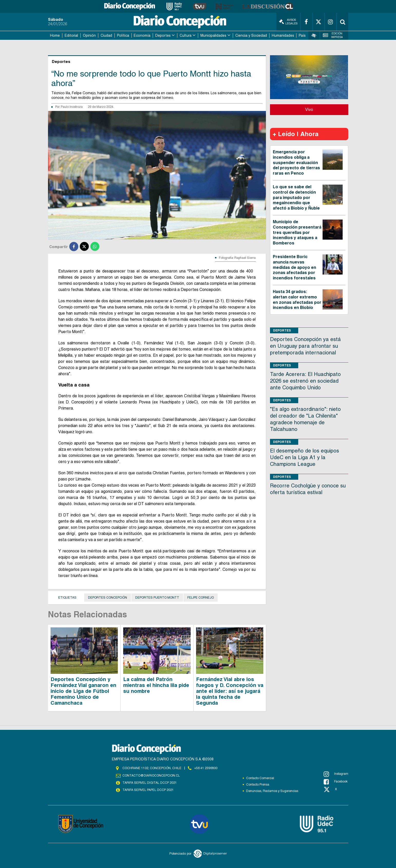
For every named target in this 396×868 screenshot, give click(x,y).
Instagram (336, 774)
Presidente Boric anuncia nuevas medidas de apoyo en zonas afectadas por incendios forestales (294, 267)
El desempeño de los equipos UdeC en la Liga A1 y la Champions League (305, 457)
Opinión (89, 35)
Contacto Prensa (258, 785)
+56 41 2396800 (206, 768)
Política (123, 35)
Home (55, 35)
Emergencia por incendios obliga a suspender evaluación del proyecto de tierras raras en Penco (296, 163)
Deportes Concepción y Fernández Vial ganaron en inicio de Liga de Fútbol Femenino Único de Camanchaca (83, 691)
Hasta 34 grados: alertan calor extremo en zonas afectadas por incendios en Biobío (297, 300)
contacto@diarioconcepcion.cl (151, 776)
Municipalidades (213, 35)
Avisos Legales (288, 22)
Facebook (336, 782)
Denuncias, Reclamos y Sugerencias (272, 791)
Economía (142, 35)
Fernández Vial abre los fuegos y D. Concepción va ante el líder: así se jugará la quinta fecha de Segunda (230, 691)
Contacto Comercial (260, 778)
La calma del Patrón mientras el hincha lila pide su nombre (156, 685)
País (302, 35)
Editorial (71, 35)
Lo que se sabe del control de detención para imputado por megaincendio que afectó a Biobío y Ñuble (296, 197)
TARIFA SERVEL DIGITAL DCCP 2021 (150, 783)
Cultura (186, 35)
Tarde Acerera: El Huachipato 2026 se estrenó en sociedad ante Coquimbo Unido (305, 381)
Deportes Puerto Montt (157, 598)
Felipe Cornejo (201, 598)
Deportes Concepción (108, 598)
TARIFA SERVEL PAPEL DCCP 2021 (148, 790)
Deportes (163, 35)
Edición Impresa (333, 35)
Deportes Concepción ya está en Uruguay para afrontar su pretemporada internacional (305, 346)
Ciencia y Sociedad (251, 35)
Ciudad (106, 35)
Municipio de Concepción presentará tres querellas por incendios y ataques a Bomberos (297, 232)
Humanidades (283, 35)
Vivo (309, 110)
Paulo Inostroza (72, 107)
